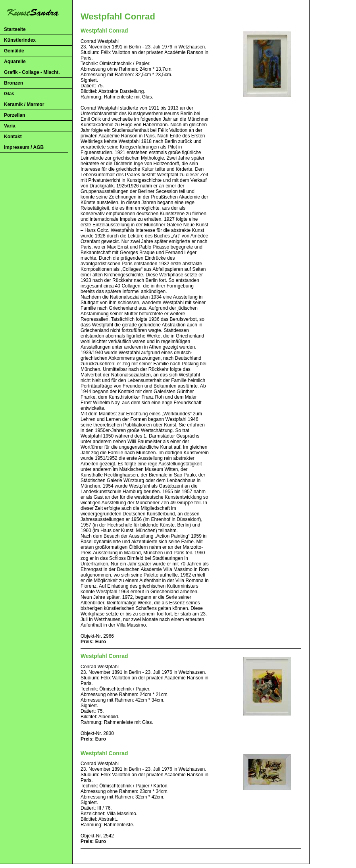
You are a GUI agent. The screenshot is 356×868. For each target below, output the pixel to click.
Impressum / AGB (24, 147)
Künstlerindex (20, 40)
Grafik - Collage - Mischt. (32, 72)
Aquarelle (15, 62)
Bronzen (13, 83)
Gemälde (14, 51)
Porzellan (14, 115)
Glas (9, 94)
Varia (10, 126)
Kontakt (13, 137)
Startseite (15, 29)
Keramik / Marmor (24, 104)
